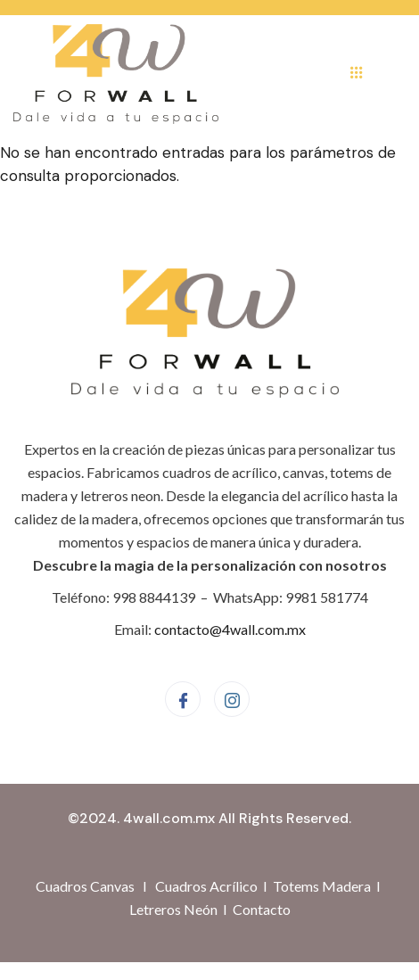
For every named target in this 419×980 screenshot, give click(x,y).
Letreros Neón (173, 909)
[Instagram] (232, 699)
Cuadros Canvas (85, 886)
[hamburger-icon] (356, 74)
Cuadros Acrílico (206, 886)
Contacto (262, 909)
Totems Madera (322, 886)
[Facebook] (183, 699)
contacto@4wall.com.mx (230, 629)
